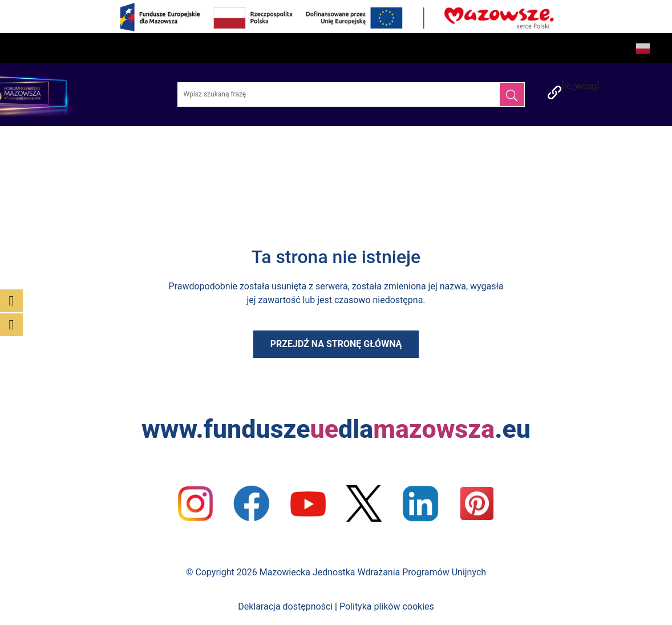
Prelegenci (384, 48)
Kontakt (599, 48)
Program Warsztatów (302, 48)
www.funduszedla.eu (336, 429)
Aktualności (154, 48)
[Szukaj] (512, 94)
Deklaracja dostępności (285, 606)
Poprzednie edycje (531, 48)
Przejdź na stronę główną (336, 344)
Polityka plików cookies (387, 606)
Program (225, 48)
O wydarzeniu (70, 48)
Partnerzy (456, 48)
